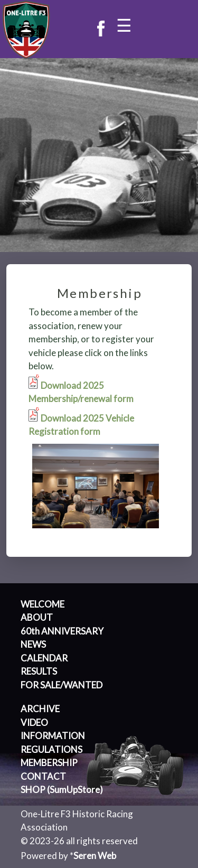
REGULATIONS (51, 749)
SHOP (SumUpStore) (62, 790)
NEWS (33, 644)
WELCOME (43, 604)
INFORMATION (53, 736)
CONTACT (43, 776)
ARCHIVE (40, 709)
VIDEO (34, 722)
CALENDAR (44, 658)
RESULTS (39, 671)
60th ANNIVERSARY (62, 631)
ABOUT (37, 617)
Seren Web (95, 856)
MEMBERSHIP (49, 763)
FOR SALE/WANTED (62, 685)
